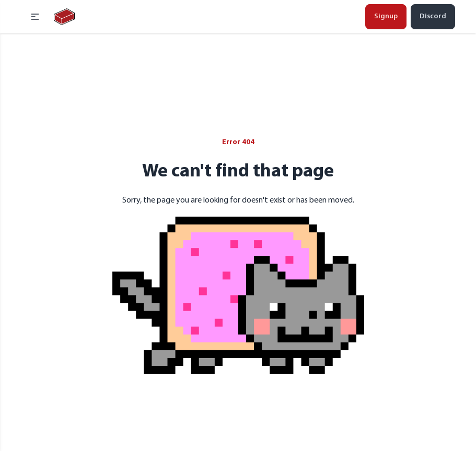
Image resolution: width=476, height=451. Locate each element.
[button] (35, 17)
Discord (433, 16)
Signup (386, 16)
